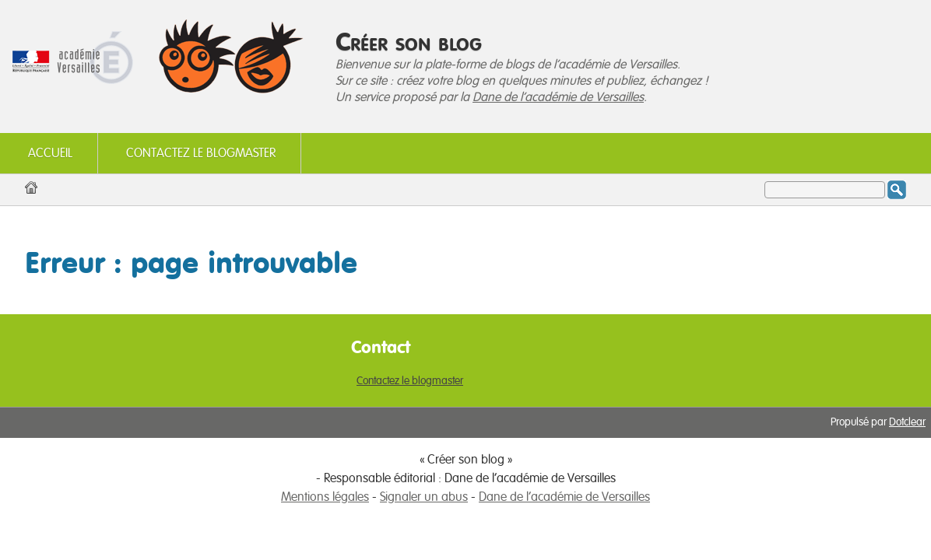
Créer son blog (409, 41)
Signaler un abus (424, 497)
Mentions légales (325, 497)
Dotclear (907, 422)
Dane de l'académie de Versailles (558, 97)
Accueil (50, 153)
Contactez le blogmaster (201, 153)
